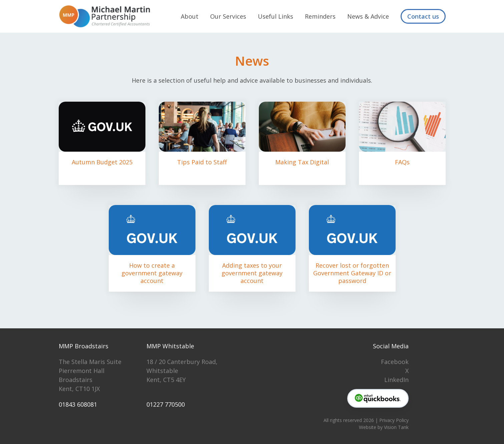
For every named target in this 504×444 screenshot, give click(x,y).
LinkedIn (396, 380)
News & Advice (368, 16)
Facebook (395, 362)
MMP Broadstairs (84, 346)
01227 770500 (166, 404)
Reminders (320, 16)
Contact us (423, 16)
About (190, 16)
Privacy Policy (394, 420)
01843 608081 (78, 404)
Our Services (228, 16)
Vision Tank (396, 427)
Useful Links (276, 16)
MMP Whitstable (170, 346)
